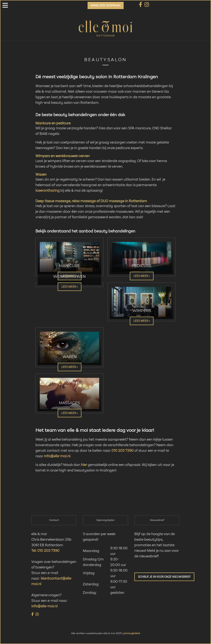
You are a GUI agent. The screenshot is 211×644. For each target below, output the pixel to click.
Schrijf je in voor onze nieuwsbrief (164, 577)
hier (84, 465)
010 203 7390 (122, 451)
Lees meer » (142, 276)
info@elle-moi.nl (57, 456)
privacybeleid (132, 633)
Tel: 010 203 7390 (45, 551)
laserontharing (47, 191)
